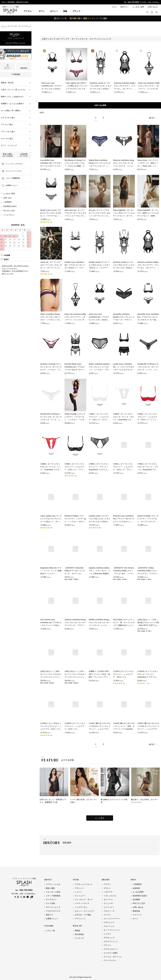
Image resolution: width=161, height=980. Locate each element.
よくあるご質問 (138, 7)
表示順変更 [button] (100, 105)
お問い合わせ (153, 7)
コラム (114, 7)
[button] (147, 12)
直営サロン (125, 7)
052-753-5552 (133, 2)
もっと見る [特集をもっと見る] (100, 818)
